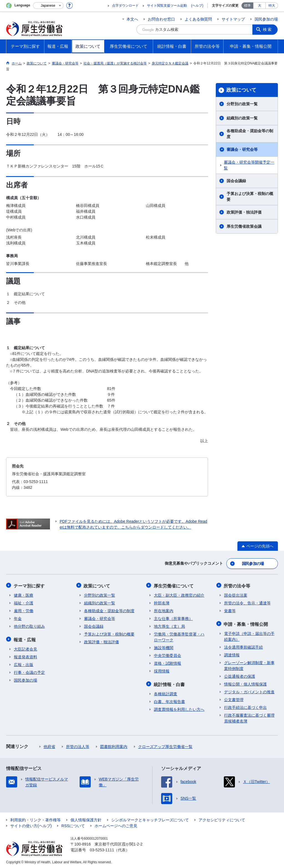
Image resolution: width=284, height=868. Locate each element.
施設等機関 (164, 647)
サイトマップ (233, 19)
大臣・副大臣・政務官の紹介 (179, 594)
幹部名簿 (162, 602)
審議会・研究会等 (242, 149)
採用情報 (162, 670)
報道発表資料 (26, 656)
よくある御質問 (198, 19)
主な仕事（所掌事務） (173, 618)
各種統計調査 (166, 692)
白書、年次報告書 (169, 700)
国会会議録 (236, 181)
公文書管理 (234, 698)
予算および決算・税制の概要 (250, 197)
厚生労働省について (174, 585)
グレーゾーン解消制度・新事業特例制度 (249, 664)
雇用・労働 (24, 610)
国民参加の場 (266, 19)
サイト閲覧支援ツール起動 (167, 6)
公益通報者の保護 (240, 675)
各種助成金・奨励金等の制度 (250, 134)
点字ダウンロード (125, 6)
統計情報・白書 (169, 683)
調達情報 (232, 654)
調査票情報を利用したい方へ (179, 708)
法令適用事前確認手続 (244, 646)
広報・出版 (24, 663)
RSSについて (73, 824)
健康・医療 (24, 594)
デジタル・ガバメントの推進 (249, 691)
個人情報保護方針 (86, 819)
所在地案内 (164, 610)
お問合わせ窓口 (161, 19)
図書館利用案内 (114, 745)
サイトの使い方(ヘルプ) (31, 824)
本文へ (132, 19)
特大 (272, 6)
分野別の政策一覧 (242, 104)
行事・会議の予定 (29, 671)
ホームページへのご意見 (116, 824)
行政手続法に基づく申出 (245, 706)
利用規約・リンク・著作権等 (35, 819)
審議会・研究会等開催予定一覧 (249, 165)
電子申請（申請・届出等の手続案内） (249, 635)
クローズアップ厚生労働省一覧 (165, 745)
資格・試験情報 (168, 662)
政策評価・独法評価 (244, 212)
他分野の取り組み (29, 626)
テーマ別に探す (29, 585)
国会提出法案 (236, 594)
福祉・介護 (24, 602)
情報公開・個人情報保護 (245, 683)
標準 (247, 6)
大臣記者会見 (26, 648)
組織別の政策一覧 (242, 118)
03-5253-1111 (102, 849)
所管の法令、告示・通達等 (247, 602)
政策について (241, 90)
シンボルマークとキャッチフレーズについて (150, 819)
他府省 (49, 745)
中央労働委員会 (168, 655)
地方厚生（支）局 (169, 626)
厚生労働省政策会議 (244, 226)
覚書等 (230, 610)
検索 (268, 29)
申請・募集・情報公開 (246, 623)
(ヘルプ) (197, 6)
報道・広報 (25, 638)
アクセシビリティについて (222, 819)
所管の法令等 (237, 585)
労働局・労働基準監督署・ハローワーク (179, 636)
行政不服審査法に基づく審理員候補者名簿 (249, 717)
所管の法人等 (78, 745)
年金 (18, 618)
